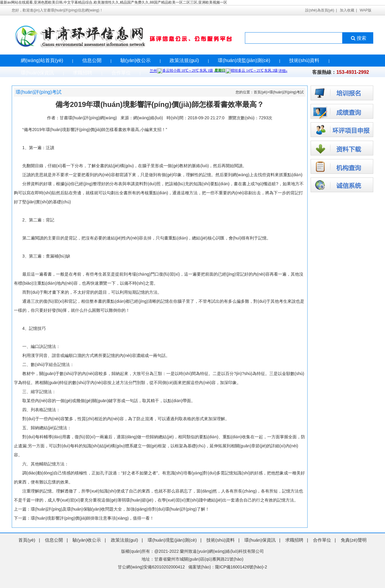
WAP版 (366, 10)
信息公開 (92, 60)
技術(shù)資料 (304, 60)
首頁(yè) (260, 92)
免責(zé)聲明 (354, 540)
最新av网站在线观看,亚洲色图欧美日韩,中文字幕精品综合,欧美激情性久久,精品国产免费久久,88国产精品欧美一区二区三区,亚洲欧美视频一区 (114, 2)
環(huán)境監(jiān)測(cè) (244, 60)
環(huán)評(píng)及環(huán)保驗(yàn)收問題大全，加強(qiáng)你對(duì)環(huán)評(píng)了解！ (120, 509)
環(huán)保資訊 (37, 73)
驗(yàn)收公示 (136, 60)
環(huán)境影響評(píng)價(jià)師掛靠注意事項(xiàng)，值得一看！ (92, 518)
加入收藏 (347, 10)
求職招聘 (83, 73)
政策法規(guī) (184, 60)
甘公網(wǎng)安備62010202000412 (151, 567)
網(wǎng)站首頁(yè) (42, 60)
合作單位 (121, 73)
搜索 (358, 38)
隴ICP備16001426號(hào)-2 (241, 567)
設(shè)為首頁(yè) (320, 10)
